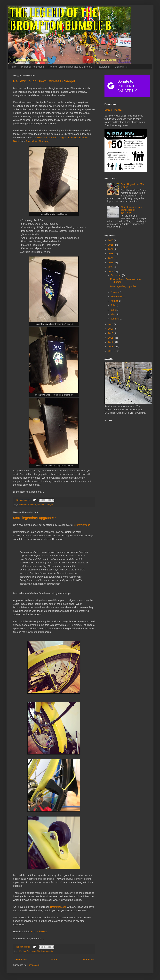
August (115, 301)
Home (13, 67)
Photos (33, 505)
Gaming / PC (121, 67)
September (117, 296)
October (115, 292)
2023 (111, 254)
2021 (111, 263)
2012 (111, 351)
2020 (111, 267)
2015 (111, 338)
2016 (111, 333)
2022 (111, 258)
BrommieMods (82, 525)
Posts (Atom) (34, 965)
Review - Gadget (45, 505)
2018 (111, 324)
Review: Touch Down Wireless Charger (44, 81)
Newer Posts (20, 959)
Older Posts (88, 959)
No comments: (23, 500)
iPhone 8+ (24, 505)
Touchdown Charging (37, 141)
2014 (111, 342)
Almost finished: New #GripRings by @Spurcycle (132, 210)
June (113, 310)
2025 (111, 245)
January (115, 319)
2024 (111, 249)
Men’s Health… (114, 110)
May (113, 314)
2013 (111, 347)
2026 (111, 240)
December (116, 275)
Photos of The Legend (32, 67)
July (113, 305)
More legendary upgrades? (35, 518)
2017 (111, 329)
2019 (111, 272)
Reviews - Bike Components (40, 951)
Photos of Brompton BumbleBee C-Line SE (70, 67)
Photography (103, 67)
